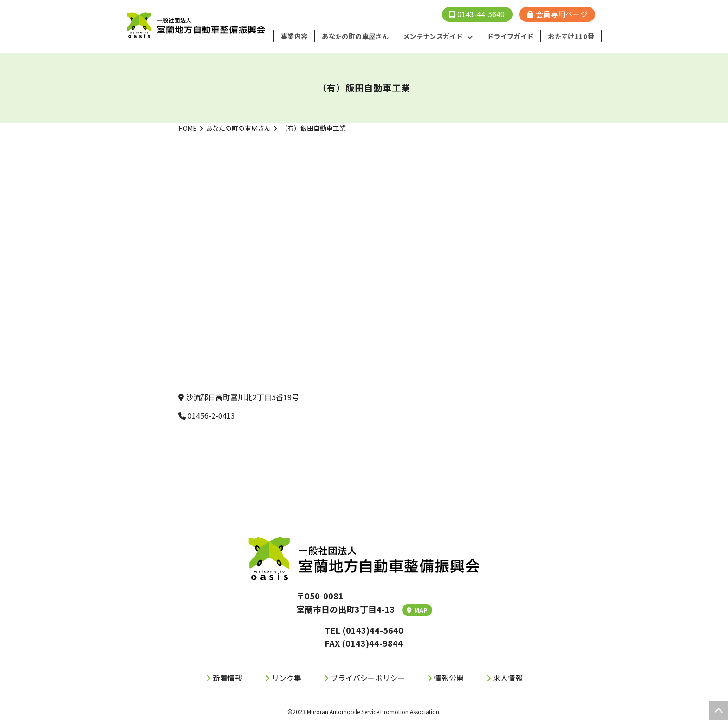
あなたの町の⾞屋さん (361, 36)
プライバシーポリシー (368, 677)
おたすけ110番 (572, 36)
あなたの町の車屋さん (238, 128)
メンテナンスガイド (437, 36)
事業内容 (301, 36)
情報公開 (449, 677)
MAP (417, 610)
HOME (188, 128)
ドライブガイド (513, 36)
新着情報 (227, 677)
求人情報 (508, 677)
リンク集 (286, 677)
